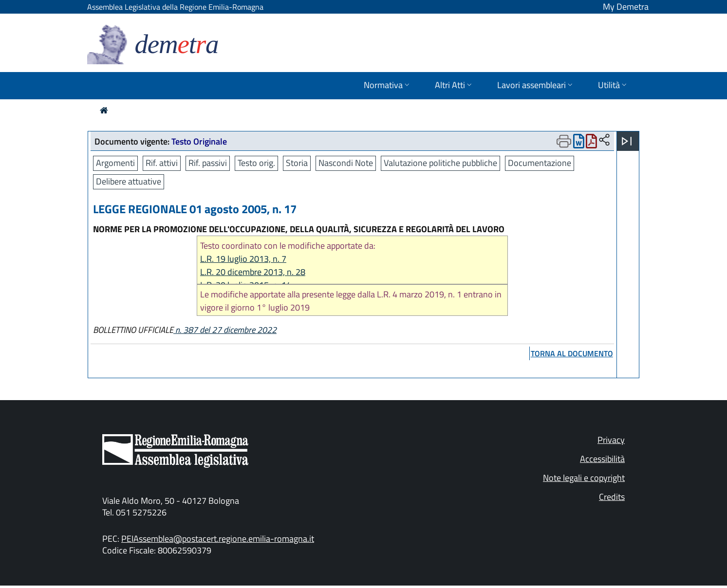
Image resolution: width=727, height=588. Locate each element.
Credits (612, 497)
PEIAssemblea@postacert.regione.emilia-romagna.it (218, 539)
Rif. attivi (162, 163)
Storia (297, 163)
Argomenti (115, 163)
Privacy (611, 440)
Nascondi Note (346, 163)
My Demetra (626, 7)
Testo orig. (256, 163)
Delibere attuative (129, 181)
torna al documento (572, 353)
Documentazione (540, 163)
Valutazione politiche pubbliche (440, 163)
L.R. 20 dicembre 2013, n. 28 (253, 272)
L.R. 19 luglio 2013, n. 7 (243, 259)
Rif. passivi (208, 163)
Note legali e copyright (584, 478)
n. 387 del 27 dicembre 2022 (225, 330)
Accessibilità (602, 459)
